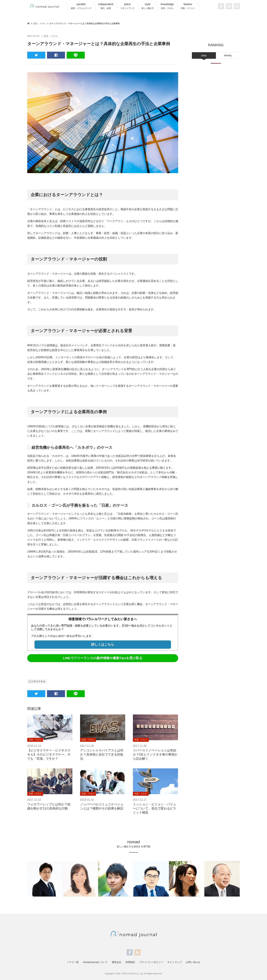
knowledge (167, 6)
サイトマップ (175, 962)
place (127, 6)
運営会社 (117, 962)
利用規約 (130, 962)
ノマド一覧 (73, 962)
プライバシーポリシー (151, 962)
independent (106, 6)
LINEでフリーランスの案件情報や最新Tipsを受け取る (103, 658)
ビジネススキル (37, 681)
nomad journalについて (95, 962)
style (148, 6)
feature (188, 6)
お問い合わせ (193, 962)
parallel (81, 6)
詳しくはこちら (103, 644)
